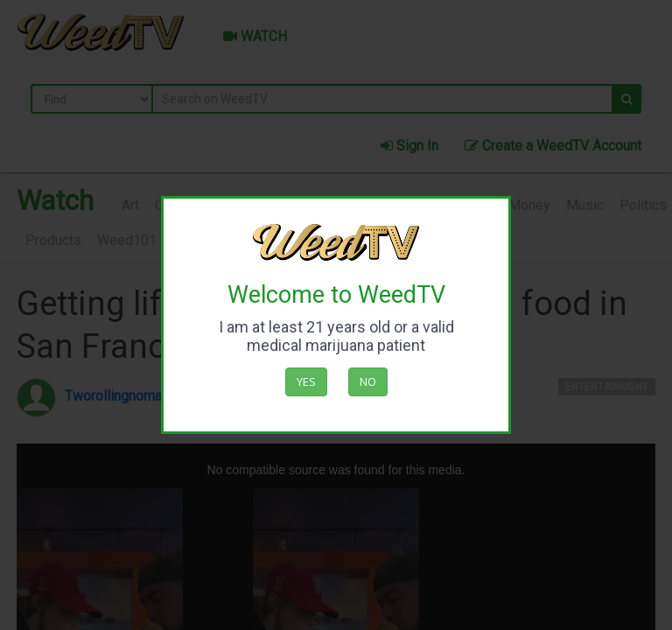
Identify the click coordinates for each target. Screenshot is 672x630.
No (368, 381)
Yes (306, 381)
